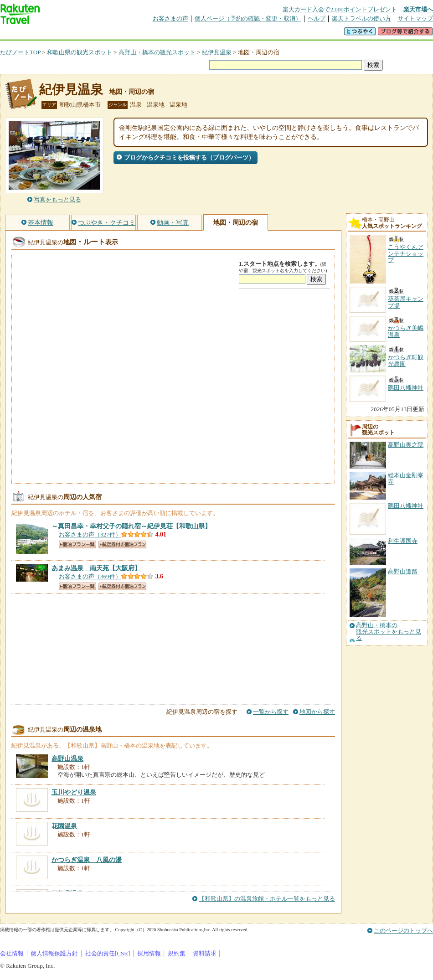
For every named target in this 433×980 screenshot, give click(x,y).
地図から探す (317, 712)
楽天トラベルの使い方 (361, 18)
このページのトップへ (403, 931)
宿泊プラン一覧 (77, 544)
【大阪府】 (96, 568)
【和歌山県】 (131, 526)
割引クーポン (144, 34)
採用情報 (149, 953)
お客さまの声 (170, 18)
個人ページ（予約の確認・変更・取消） (248, 18)
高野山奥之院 (406, 445)
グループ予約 (181, 34)
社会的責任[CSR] (108, 953)
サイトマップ (415, 18)
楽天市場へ (418, 9)
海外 (69, 34)
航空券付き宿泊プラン (122, 544)
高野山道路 (403, 571)
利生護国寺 (403, 541)
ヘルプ (317, 18)
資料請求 (205, 953)
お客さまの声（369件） (90, 576)
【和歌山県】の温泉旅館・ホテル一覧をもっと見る (267, 899)
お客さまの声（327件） (90, 534)
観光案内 (219, 34)
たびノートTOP (20, 52)
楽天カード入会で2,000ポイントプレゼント (340, 9)
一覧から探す (271, 712)
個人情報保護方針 (54, 953)
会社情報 (12, 953)
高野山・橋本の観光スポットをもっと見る (389, 632)
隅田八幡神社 (406, 506)
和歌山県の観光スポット (80, 52)
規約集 (177, 953)
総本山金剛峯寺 (406, 478)
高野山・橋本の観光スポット (157, 52)
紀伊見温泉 (217, 52)
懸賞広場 (107, 34)
